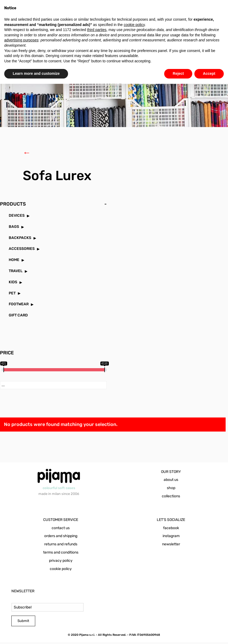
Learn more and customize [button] (36, 73)
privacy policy (61, 562)
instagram (171, 538)
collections (171, 498)
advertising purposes (21, 40)
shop (171, 490)
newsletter (171, 546)
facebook (171, 530)
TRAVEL (16, 273)
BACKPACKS (20, 240)
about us (171, 482)
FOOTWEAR (19, 306)
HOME (14, 262)
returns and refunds (61, 546)
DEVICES (17, 217)
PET (12, 295)
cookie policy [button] (134, 25)
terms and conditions (61, 554)
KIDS (13, 284)
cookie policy (61, 571)
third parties (97, 30)
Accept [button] (209, 73)
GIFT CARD (18, 317)
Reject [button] (178, 73)
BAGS (14, 229)
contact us (61, 530)
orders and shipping (61, 538)
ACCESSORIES (22, 251)
